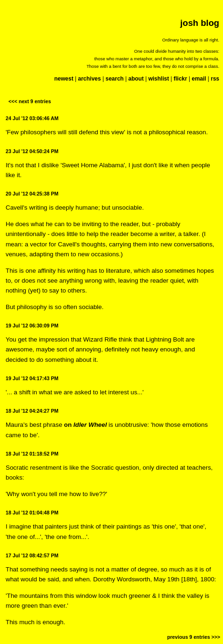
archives (90, 79)
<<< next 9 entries (30, 101)
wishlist (159, 79)
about (136, 79)
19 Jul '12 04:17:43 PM (32, 378)
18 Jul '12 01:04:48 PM (32, 513)
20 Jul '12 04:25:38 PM (32, 194)
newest (64, 79)
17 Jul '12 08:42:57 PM (32, 555)
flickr (180, 79)
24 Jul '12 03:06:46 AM (32, 118)
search (115, 79)
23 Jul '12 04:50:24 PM (32, 151)
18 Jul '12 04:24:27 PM (32, 411)
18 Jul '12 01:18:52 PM (32, 454)
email (199, 79)
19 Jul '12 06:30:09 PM (32, 326)
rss (215, 79)
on (85, 425)
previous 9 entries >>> (194, 637)
